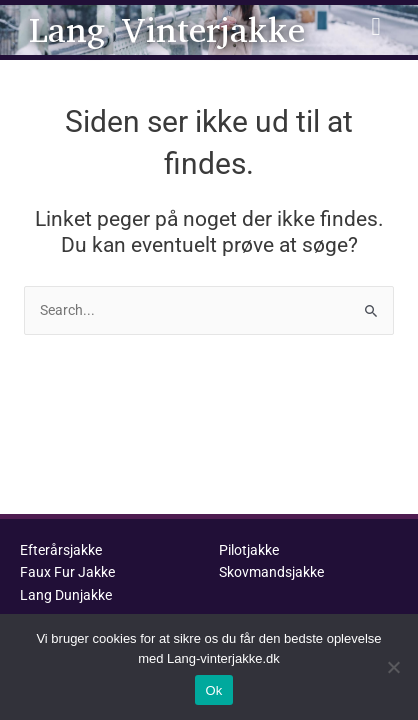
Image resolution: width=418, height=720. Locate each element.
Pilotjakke (249, 550)
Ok (213, 690)
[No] (393, 667)
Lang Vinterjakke (167, 30)
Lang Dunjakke (66, 595)
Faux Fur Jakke (67, 572)
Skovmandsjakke (271, 572)
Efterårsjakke (61, 550)
